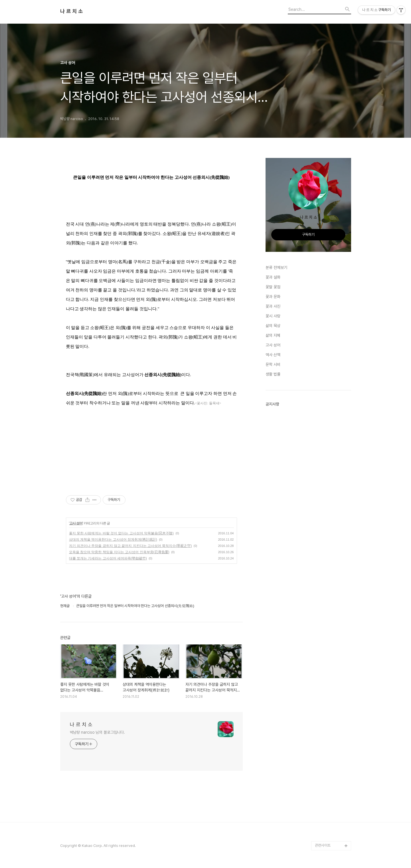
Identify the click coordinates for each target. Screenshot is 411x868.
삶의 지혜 (273, 335)
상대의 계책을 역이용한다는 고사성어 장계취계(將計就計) (113, 540)
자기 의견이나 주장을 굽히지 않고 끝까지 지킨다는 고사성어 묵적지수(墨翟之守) (130, 546)
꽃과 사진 (273, 306)
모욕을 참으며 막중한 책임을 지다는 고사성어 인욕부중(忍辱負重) (119, 552)
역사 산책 (273, 355)
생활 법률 (273, 374)
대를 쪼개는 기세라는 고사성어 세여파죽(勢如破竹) (108, 558)
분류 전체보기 (276, 267)
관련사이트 (323, 845)
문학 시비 (273, 364)
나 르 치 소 (71, 11)
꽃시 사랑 (273, 316)
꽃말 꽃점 (273, 287)
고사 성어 (76, 523)
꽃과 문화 (273, 297)
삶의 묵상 (273, 326)
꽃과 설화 (273, 277)
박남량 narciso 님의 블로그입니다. (98, 732)
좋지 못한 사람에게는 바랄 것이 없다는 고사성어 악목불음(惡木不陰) (121, 533)
